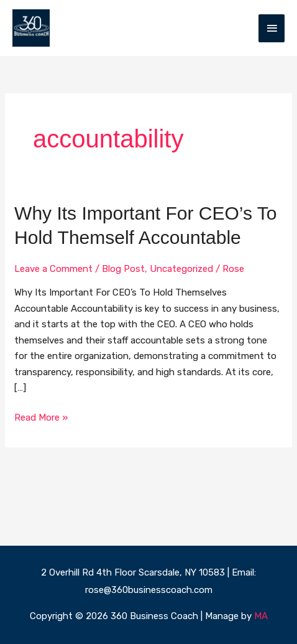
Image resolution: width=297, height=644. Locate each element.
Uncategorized (181, 269)
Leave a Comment (53, 269)
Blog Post (123, 269)
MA (261, 616)
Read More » (41, 417)
